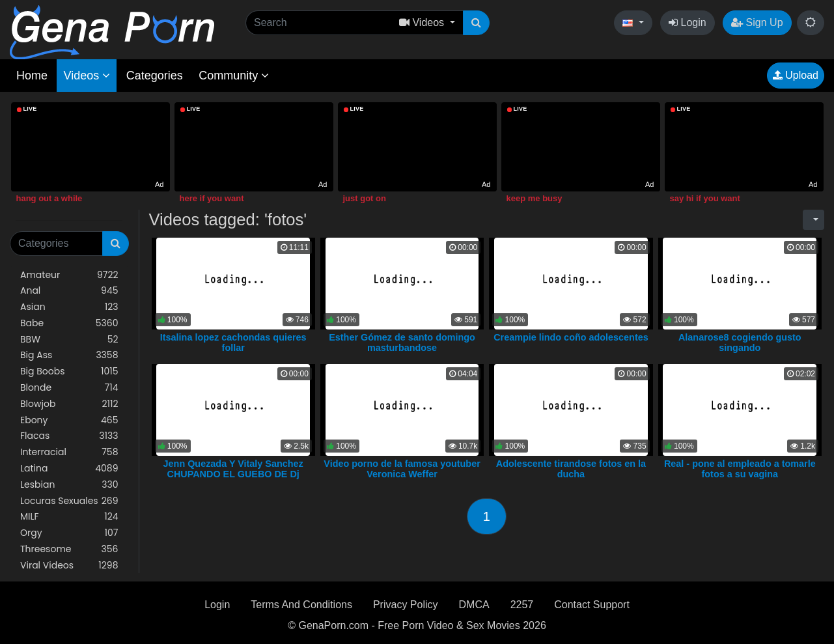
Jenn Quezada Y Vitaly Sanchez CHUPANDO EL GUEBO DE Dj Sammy (233, 474)
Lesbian (69, 485)
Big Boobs (69, 371)
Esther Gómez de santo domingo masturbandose (402, 343)
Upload (796, 75)
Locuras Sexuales (69, 501)
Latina (69, 469)
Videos (87, 76)
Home (32, 76)
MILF (69, 517)
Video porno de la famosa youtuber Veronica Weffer (402, 469)
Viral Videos (69, 566)
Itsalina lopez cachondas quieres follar (233, 343)
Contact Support (592, 605)
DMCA (474, 605)
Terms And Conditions (301, 605)
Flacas (69, 436)
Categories (155, 76)
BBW (69, 340)
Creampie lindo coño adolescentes (571, 337)
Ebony (69, 420)
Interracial (69, 452)
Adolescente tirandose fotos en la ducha (571, 469)
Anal (69, 291)
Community (234, 76)
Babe (69, 323)
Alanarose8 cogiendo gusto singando (740, 343)
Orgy (69, 533)
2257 (522, 605)
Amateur (69, 275)
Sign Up (757, 22)
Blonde (69, 388)
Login (688, 22)
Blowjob (69, 404)
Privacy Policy (406, 605)
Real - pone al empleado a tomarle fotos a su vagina (740, 469)
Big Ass (69, 355)
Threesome (69, 549)
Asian (69, 307)
